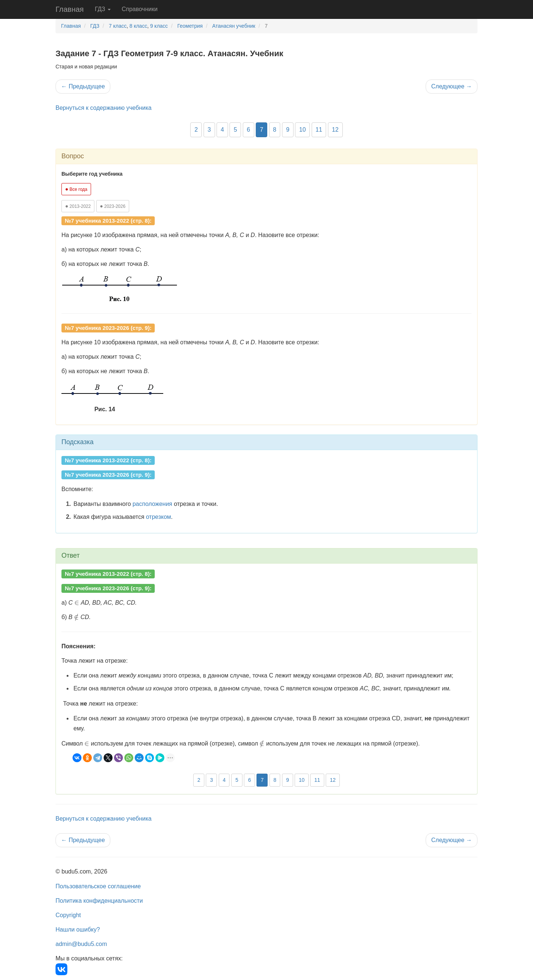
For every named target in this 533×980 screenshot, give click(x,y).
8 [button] (275, 130)
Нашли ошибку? (78, 930)
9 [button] (288, 130)
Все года (76, 189)
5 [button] (235, 130)
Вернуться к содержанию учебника (103, 108)
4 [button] (222, 130)
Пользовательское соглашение (98, 886)
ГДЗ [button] (103, 9)
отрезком (158, 517)
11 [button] (319, 130)
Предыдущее (83, 86)
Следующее (452, 86)
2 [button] (196, 130)
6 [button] (249, 130)
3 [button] (209, 130)
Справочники (140, 9)
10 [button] (302, 130)
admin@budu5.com (81, 944)
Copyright (68, 915)
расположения (152, 504)
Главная (70, 9)
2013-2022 (78, 206)
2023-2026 (113, 206)
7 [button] (262, 130)
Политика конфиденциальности (99, 901)
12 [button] (335, 130)
